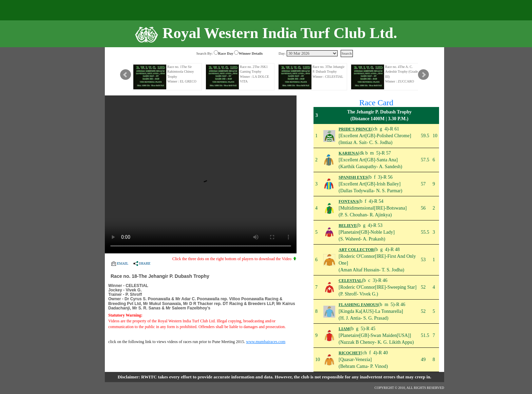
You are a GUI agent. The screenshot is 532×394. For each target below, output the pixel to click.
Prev (126, 75)
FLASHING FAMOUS (358, 305)
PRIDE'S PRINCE (355, 129)
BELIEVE (348, 226)
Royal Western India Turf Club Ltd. (280, 33)
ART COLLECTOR (356, 250)
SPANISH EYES (353, 177)
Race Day (226, 53)
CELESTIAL (350, 281)
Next (423, 75)
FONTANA (348, 201)
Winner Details (251, 53)
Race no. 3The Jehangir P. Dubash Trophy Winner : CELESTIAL (328, 72)
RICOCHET (350, 353)
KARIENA (348, 153)
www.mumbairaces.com (266, 342)
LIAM (344, 329)
